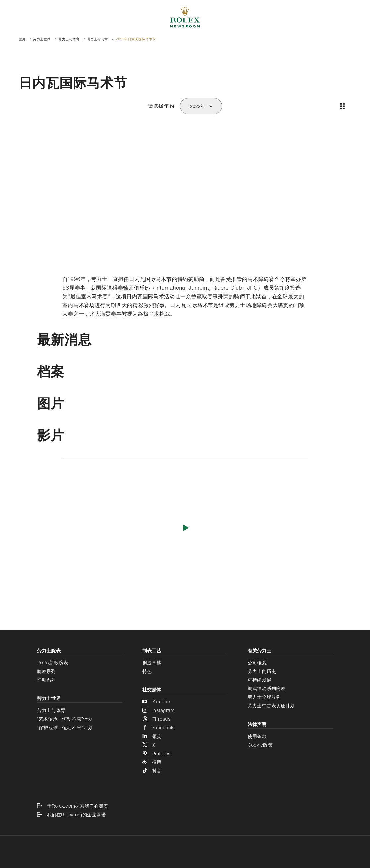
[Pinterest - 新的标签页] (185, 754)
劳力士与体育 (69, 39)
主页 (22, 39)
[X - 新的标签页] (185, 745)
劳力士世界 (42, 39)
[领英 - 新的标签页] (185, 736)
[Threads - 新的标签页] (185, 719)
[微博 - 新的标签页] (185, 762)
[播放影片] (185, 527)
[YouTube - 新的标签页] (185, 702)
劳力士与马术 (98, 39)
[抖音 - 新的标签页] (185, 771)
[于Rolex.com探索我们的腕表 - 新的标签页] (185, 806)
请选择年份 (161, 106)
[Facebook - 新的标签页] (185, 728)
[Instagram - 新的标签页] (185, 710)
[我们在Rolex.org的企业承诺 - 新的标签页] (185, 815)
